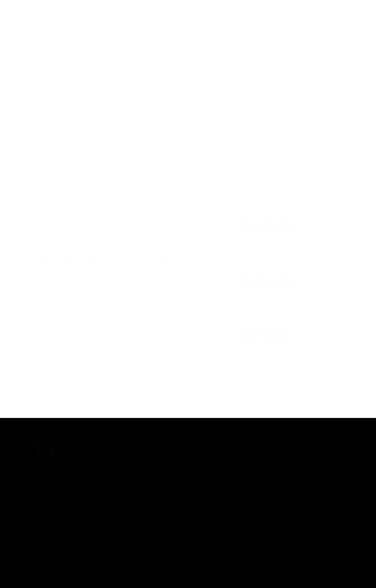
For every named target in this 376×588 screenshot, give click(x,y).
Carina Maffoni (254, 297)
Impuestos (250, 242)
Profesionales (69, 441)
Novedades (63, 454)
